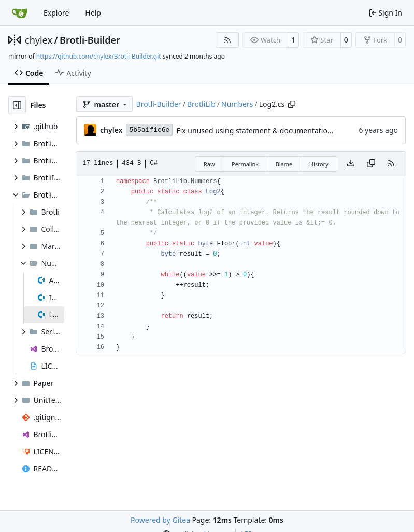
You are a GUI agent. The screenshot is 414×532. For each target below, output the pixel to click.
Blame (284, 164)
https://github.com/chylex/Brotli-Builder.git (99, 56)
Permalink (245, 164)
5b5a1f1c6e (149, 130)
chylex (39, 40)
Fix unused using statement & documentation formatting (273, 130)
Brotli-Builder (90, 40)
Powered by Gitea (160, 520)
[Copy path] (292, 104)
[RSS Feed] (227, 40)
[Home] (20, 13)
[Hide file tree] (17, 105)
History (319, 164)
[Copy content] (371, 164)
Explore (56, 13)
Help (93, 13)
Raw (209, 164)
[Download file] (351, 164)
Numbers (237, 104)
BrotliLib (201, 104)
